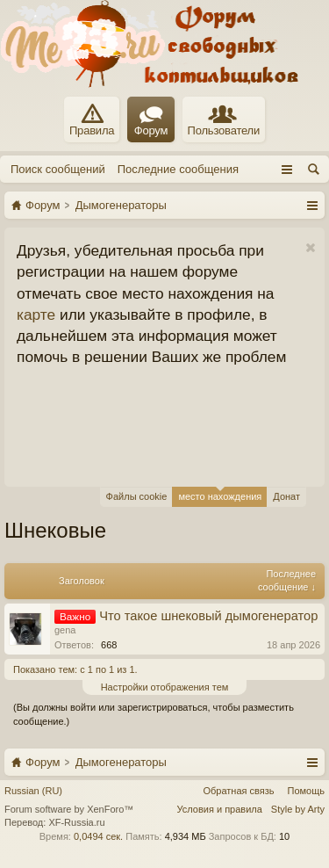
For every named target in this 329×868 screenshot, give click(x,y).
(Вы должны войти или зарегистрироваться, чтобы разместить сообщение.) (154, 714)
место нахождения (220, 494)
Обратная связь (238, 791)
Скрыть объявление (310, 248)
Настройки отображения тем (165, 687)
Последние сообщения (178, 169)
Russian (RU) (33, 791)
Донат (286, 496)
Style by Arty (298, 809)
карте (36, 315)
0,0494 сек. (98, 836)
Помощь (307, 791)
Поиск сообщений (58, 169)
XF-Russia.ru (76, 822)
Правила (92, 120)
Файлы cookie (137, 496)
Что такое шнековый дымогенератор (208, 616)
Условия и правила (220, 809)
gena (65, 630)
